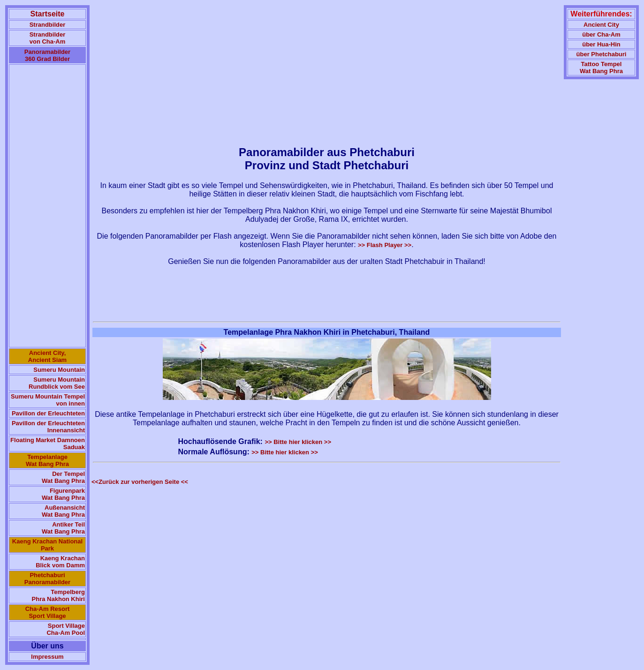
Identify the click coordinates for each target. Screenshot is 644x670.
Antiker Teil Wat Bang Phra (63, 528)
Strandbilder (48, 25)
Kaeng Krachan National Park (47, 545)
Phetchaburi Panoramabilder (47, 579)
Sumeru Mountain (59, 370)
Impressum (47, 657)
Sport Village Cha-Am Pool (66, 629)
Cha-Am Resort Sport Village (48, 612)
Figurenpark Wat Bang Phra (63, 494)
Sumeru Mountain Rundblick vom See (57, 383)
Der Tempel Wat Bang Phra (63, 477)
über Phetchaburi (602, 54)
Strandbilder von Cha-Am (48, 38)
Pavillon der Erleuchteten (48, 413)
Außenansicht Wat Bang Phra (63, 511)
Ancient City (601, 25)
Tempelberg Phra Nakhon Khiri (58, 595)
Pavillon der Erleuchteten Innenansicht (48, 427)
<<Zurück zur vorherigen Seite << (140, 482)
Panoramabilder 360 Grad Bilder (47, 55)
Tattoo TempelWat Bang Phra (601, 68)
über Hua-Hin (601, 44)
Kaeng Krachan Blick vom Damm (60, 562)
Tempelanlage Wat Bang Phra (47, 460)
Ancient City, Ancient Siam (47, 356)
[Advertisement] (47, 206)
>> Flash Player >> (385, 245)
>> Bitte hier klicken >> (298, 442)
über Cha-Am (601, 34)
